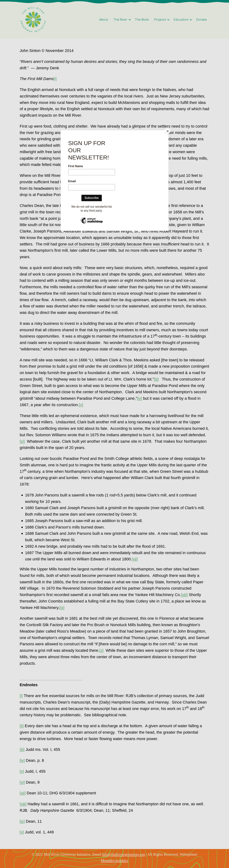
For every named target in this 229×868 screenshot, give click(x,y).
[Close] (168, 131)
